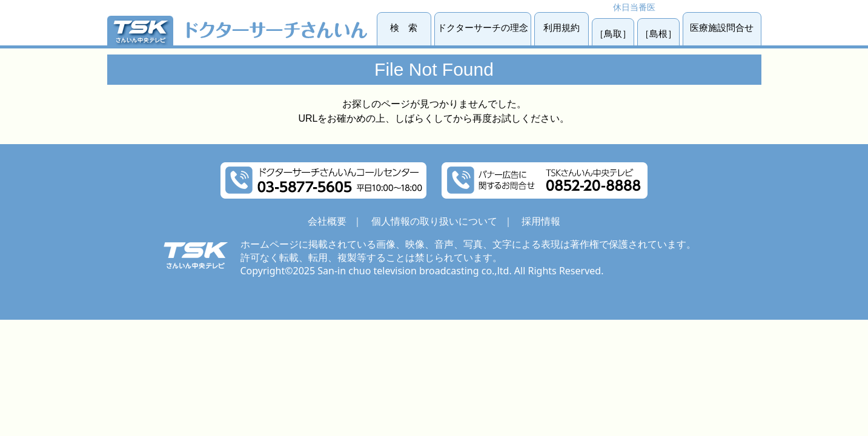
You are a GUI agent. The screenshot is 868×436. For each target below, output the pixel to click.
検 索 (404, 28)
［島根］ (658, 34)
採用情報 (541, 221)
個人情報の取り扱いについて (434, 221)
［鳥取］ (613, 34)
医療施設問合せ (722, 28)
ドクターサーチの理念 (483, 28)
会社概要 (327, 221)
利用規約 (562, 28)
